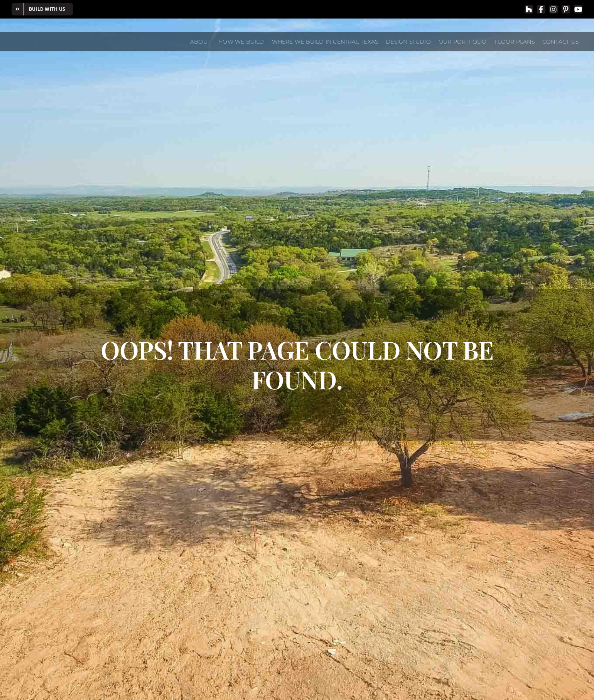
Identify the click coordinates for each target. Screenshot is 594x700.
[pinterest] (566, 9)
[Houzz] (529, 9)
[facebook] (541, 9)
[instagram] (553, 9)
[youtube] (578, 9)
